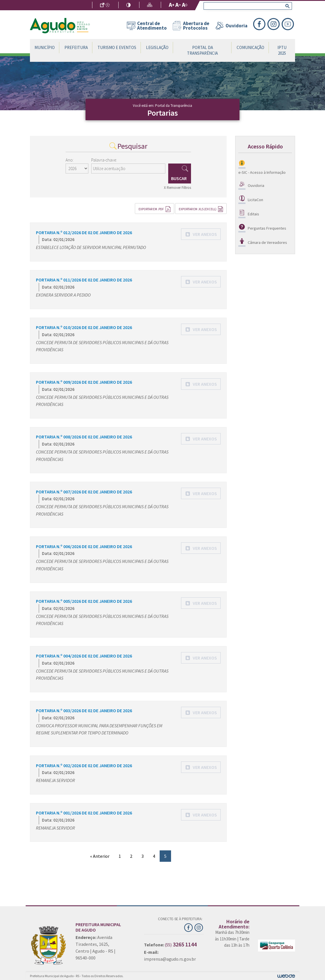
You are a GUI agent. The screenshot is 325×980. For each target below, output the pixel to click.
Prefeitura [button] (76, 47)
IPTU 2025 (282, 50)
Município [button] (45, 47)
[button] (201, 234)
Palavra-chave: (104, 160)
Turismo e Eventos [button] (117, 47)
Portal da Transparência (202, 50)
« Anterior (100, 856)
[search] (247, 6)
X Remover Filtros (177, 188)
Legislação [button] (157, 47)
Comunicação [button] (250, 47)
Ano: (70, 160)
